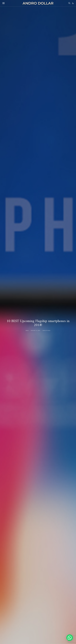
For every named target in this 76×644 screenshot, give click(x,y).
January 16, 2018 (35, 331)
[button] (73, 3)
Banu (27, 331)
